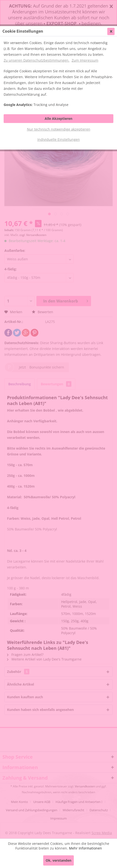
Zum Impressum (85, 60)
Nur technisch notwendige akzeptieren (59, 129)
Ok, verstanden (58, 860)
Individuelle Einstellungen (59, 139)
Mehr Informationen (85, 848)
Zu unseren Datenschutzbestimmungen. (37, 60)
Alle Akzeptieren (58, 118)
